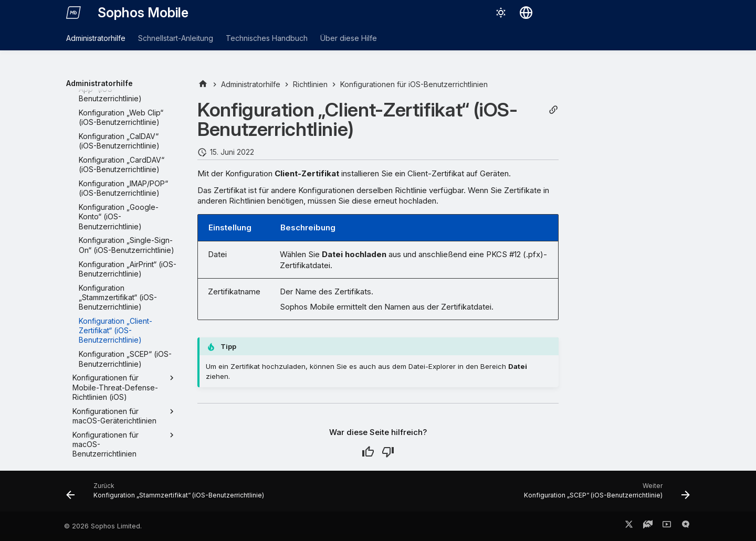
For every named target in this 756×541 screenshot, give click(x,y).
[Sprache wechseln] (526, 13)
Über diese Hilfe (349, 38)
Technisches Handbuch (267, 38)
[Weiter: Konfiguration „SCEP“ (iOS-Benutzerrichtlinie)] (605, 494)
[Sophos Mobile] (73, 13)
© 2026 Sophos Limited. (103, 526)
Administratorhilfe (96, 38)
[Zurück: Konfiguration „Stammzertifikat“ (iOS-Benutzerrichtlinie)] (167, 494)
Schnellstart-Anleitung (176, 38)
